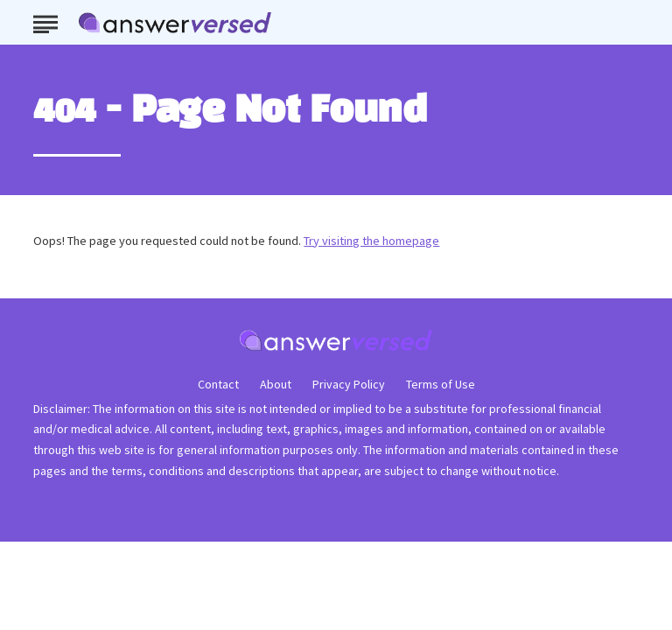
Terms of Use (441, 384)
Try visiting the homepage (371, 241)
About (276, 384)
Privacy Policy (349, 384)
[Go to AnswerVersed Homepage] (175, 23)
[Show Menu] (45, 21)
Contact (218, 384)
